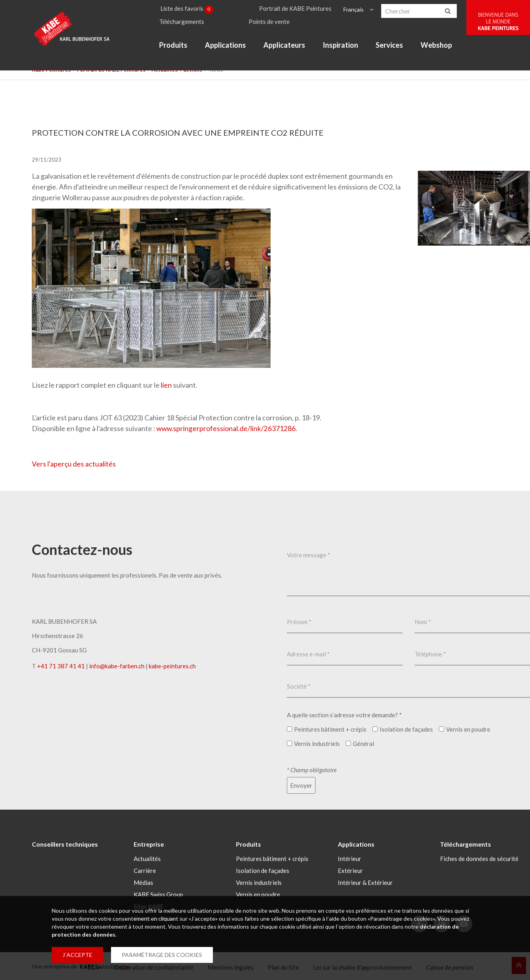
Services (395, 49)
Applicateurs (290, 49)
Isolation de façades (263, 870)
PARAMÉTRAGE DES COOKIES (162, 955)
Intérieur (350, 858)
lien (166, 385)
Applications (231, 49)
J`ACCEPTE (77, 955)
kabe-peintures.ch (172, 666)
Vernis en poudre (258, 894)
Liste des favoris (193, 10)
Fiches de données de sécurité (479, 858)
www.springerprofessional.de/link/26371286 (227, 428)
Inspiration (346, 49)
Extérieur (350, 870)
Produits (179, 49)
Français (358, 9)
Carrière (145, 870)
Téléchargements (187, 24)
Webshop (442, 49)
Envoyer (301, 785)
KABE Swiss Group (158, 894)
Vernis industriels (259, 882)
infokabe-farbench (117, 666)
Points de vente (275, 24)
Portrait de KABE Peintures (300, 9)
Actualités (147, 858)
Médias (143, 882)
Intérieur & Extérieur (365, 882)
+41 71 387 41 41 (61, 666)
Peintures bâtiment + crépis (272, 858)
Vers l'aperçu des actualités (74, 463)
